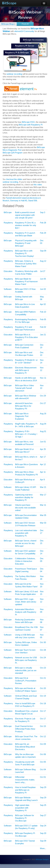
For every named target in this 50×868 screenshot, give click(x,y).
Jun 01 (43, 442)
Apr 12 (43, 464)
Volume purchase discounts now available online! (25, 508)
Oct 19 (43, 696)
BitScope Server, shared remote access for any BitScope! (26, 543)
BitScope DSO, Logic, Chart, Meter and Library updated (26, 602)
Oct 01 (43, 777)
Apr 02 (43, 304)
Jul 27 (43, 271)
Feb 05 (43, 319)
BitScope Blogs (8, 24)
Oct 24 (43, 657)
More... (43, 848)
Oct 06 (43, 754)
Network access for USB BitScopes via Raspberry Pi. (26, 660)
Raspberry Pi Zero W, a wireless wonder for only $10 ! (26, 225)
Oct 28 (43, 650)
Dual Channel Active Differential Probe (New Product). (25, 729)
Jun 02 (43, 289)
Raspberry (8, 223)
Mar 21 (43, 487)
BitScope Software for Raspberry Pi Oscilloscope (25, 818)
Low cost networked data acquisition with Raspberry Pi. (26, 533)
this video (38, 185)
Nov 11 (43, 378)
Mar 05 (43, 515)
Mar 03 (43, 523)
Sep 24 (43, 826)
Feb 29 (43, 233)
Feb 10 (43, 312)
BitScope (9, 3)
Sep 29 (43, 787)
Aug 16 (43, 414)
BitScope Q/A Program (13, 153)
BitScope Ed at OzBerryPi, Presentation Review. (26, 681)
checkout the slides (14, 179)
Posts (25, 24)
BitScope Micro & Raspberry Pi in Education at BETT (26, 337)
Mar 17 (43, 495)
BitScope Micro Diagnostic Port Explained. (22, 416)
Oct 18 (43, 703)
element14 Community (24, 31)
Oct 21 (43, 678)
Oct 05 (43, 762)
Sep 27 (43, 815)
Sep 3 (43, 212)
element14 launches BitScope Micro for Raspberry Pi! (24, 406)
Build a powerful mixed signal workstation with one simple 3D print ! (25, 215)
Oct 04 (43, 769)
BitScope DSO (28, 122)
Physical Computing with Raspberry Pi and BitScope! (26, 243)
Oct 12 (43, 736)
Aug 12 (43, 261)
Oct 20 (43, 688)
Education (8, 271)
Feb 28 (43, 223)
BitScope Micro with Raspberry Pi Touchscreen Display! (24, 253)
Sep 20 (43, 833)
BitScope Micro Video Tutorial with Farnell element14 (24, 388)
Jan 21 (43, 335)
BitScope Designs (42, 859)
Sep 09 (43, 251)
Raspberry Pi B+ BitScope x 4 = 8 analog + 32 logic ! (26, 434)
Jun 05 (43, 279)
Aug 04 (43, 424)
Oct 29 (43, 396)
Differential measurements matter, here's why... (25, 780)
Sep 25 (43, 805)
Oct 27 (43, 403)
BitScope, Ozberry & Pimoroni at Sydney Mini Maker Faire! (26, 264)
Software (8, 289)
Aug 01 (43, 431)
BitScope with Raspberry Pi (31, 125)
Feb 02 (43, 327)
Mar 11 (43, 505)
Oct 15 (43, 726)
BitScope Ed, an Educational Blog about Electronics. (25, 747)
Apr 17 (43, 457)
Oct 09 (43, 744)
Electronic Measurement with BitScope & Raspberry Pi (26, 370)
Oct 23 (43, 668)
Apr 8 (42, 480)
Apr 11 (43, 472)
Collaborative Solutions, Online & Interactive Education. (25, 561)
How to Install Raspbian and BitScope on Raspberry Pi (25, 790)
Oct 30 (43, 642)
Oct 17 (43, 711)
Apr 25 (43, 449)
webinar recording (14, 74)
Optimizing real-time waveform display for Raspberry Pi (24, 497)
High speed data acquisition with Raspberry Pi (22, 808)
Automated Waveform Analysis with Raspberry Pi (26, 612)
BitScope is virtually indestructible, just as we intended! (26, 670)
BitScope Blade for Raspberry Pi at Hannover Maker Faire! (26, 281)
